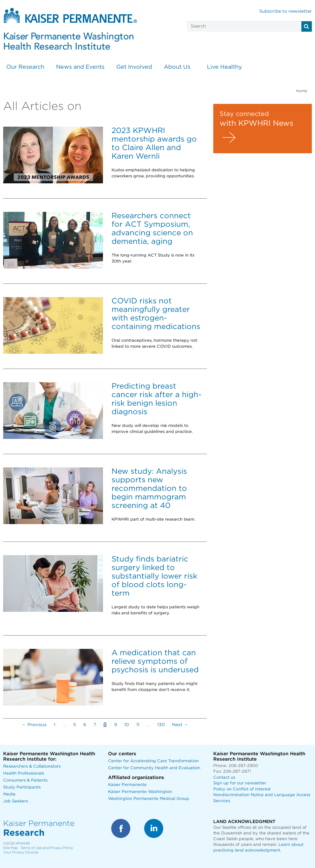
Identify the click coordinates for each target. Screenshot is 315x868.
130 (161, 725)
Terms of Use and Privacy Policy (47, 848)
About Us (177, 67)
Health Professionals (24, 773)
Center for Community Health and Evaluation (154, 768)
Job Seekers (16, 801)
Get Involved (134, 67)
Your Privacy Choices (21, 852)
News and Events (80, 67)
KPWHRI (23, 843)
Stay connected (244, 114)
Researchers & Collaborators (32, 767)
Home (302, 91)
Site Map (10, 848)
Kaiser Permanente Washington (140, 792)
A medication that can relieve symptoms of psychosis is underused (155, 662)
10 (127, 725)
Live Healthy (225, 67)
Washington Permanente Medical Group (149, 799)
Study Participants (22, 787)
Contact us (224, 778)
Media (9, 794)
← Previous (34, 725)
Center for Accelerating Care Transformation (153, 761)
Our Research (25, 67)
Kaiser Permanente (127, 785)
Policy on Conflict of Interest (242, 789)
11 (138, 725)
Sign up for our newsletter (240, 783)
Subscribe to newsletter (286, 11)
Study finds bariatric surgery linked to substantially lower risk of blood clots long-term (154, 576)
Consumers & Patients (25, 780)
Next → (180, 725)
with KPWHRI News (257, 124)
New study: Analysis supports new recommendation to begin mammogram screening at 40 (149, 489)
